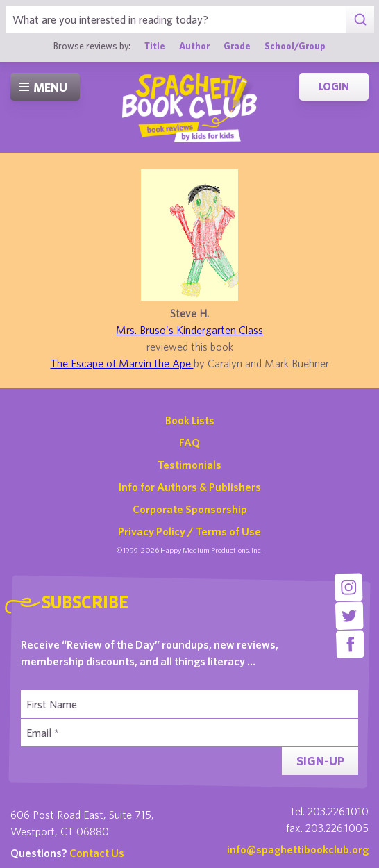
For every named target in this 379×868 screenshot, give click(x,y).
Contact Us (97, 853)
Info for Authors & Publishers (190, 487)
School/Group (295, 46)
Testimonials (189, 465)
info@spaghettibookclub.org (298, 849)
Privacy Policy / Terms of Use (189, 531)
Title (155, 46)
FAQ (189, 442)
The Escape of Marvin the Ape (122, 363)
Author (194, 46)
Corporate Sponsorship (190, 509)
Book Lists (190, 420)
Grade (237, 46)
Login (334, 86)
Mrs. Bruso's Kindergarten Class (189, 330)
